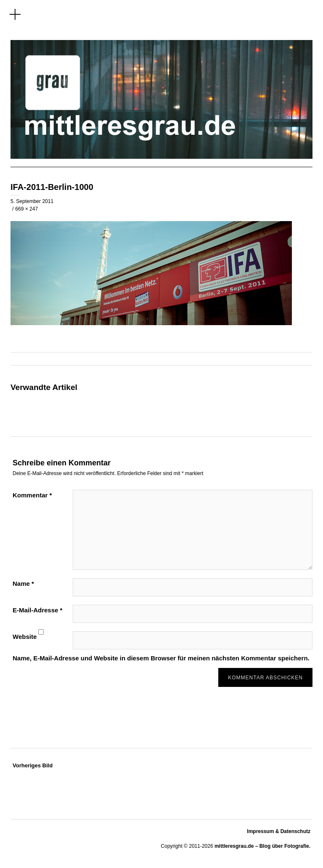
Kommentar (32, 495)
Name (23, 584)
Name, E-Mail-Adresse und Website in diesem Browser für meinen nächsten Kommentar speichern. (161, 658)
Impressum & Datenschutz (279, 831)
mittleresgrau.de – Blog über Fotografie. (262, 846)
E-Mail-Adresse (37, 610)
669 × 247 (26, 209)
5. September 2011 (32, 201)
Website (25, 637)
